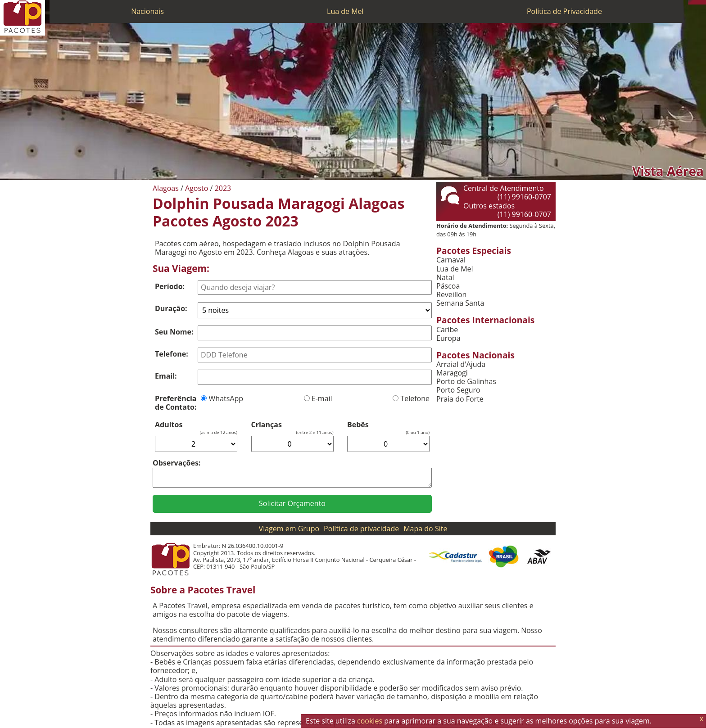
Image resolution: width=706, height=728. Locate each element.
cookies (370, 721)
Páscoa (448, 286)
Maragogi (452, 373)
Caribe (447, 330)
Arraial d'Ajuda (461, 364)
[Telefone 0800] (690, 2)
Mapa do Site (425, 529)
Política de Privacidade (564, 11)
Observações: (176, 463)
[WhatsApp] (695, 2)
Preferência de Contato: (176, 403)
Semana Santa (460, 303)
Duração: (171, 308)
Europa (448, 338)
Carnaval (451, 260)
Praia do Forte (460, 399)
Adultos (169, 425)
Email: (166, 376)
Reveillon (451, 295)
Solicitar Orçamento (292, 503)
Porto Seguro (458, 390)
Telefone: (172, 354)
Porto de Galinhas (466, 382)
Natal (445, 278)
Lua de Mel (345, 11)
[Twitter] (699, 2)
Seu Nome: (174, 332)
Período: (170, 286)
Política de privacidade (361, 529)
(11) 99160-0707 (524, 197)
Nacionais (147, 11)
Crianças (267, 425)
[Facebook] (704, 2)
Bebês (358, 425)
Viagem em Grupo (289, 529)
